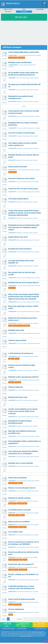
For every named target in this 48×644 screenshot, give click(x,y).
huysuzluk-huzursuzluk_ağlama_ (21, 326)
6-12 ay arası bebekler (22, 55)
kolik (10, 326)
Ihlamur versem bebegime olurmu (22, 488)
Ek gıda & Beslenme (20, 592)
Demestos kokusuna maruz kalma (22, 178)
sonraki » (19, 619)
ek (10, 515)
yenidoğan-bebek (22, 503)
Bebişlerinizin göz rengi (18, 397)
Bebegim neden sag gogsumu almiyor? (24, 377)
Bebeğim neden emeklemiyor (20, 62)
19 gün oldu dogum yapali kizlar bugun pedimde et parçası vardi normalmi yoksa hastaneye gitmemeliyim (25, 213)
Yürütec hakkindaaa (16, 609)
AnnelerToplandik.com (41, 628)
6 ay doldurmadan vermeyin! (20, 510)
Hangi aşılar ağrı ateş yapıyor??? (21, 564)
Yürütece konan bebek (17, 340)
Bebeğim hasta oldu (16, 330)
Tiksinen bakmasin (16, 387)
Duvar (24, 9)
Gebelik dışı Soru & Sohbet (9, 629)
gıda (13, 515)
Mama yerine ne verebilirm (19, 522)
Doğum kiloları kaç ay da (18, 237)
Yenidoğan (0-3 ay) (21, 102)
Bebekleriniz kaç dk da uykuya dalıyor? (24, 283)
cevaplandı (38, 55)
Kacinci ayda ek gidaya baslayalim (22, 599)
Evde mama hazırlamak (17, 478)
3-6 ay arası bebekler (21, 78)
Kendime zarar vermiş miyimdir (21, 463)
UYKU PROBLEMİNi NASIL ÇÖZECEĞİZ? (24, 52)
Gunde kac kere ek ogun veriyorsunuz (23, 189)
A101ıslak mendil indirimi (18, 199)
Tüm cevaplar (24, 12)
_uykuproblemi (13, 58)
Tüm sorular (8, 12)
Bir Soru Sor (21, 17)
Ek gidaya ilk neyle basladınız (20, 249)
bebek (17, 359)
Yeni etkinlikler (40, 9)
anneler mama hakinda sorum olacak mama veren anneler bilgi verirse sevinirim (23, 411)
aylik (13, 359)
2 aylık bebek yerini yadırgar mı (21, 353)
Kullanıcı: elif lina (8, 9)
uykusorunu (21, 58)
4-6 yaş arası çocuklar (21, 278)
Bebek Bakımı (13, 3)
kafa (21, 560)
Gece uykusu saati (15, 532)
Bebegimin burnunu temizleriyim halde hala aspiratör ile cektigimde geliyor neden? (24, 227)
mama (18, 515)
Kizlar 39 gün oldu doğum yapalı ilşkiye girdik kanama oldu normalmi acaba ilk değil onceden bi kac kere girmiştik (24, 297)
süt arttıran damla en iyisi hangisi (22, 133)
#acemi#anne (12, 172)
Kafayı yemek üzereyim (18, 167)
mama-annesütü (13, 483)
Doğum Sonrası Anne (21, 240)
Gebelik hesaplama (22, 629)
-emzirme (11, 382)
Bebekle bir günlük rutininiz (19, 498)
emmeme (18, 382)
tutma (25, 560)
